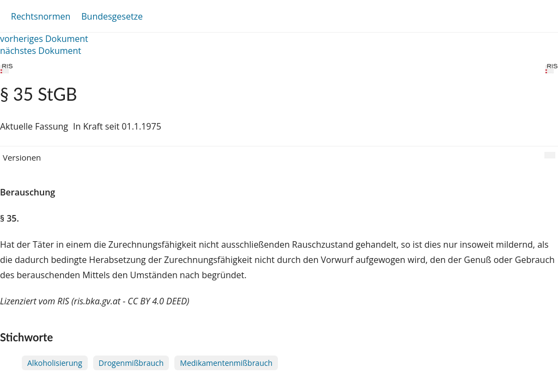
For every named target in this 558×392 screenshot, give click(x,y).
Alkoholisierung (55, 363)
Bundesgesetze (112, 16)
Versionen (22, 157)
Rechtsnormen (41, 16)
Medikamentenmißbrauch (226, 363)
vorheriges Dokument (44, 39)
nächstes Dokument (41, 51)
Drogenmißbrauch (131, 363)
